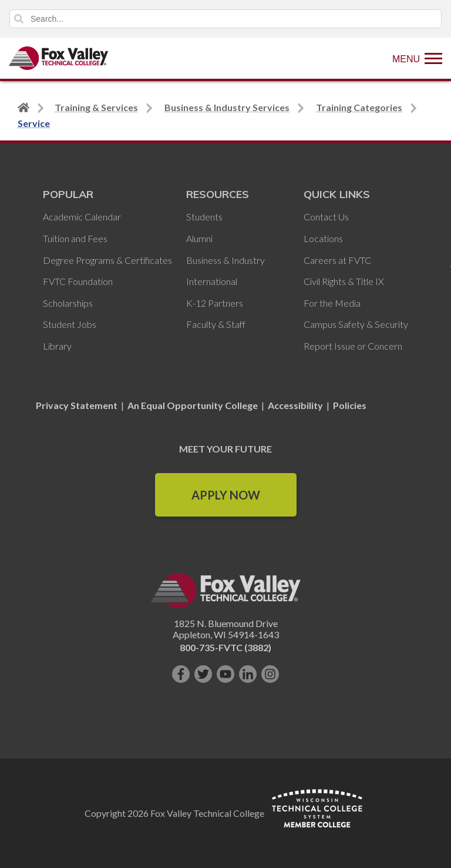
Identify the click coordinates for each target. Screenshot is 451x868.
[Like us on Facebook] (181, 674)
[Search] (225, 19)
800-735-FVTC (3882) (225, 647)
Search (19, 19)
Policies (350, 405)
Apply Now (226, 495)
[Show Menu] (417, 58)
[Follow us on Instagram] (270, 674)
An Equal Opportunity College (193, 405)
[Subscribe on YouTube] (225, 674)
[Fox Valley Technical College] (59, 58)
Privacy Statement (78, 405)
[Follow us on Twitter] (203, 674)
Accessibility (295, 405)
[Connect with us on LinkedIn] (248, 674)
